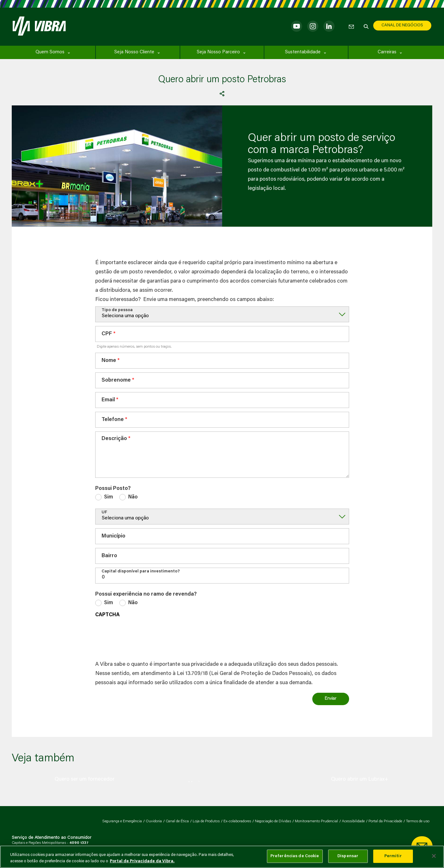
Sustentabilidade (303, 52)
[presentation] (143, 638)
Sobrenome (116, 381)
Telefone (113, 420)
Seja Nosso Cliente (134, 52)
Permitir (393, 856)
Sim (109, 497)
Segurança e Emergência (122, 821)
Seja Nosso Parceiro (218, 52)
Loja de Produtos (206, 821)
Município (113, 536)
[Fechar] (434, 856)
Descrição (114, 439)
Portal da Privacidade (385, 821)
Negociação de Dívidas (273, 821)
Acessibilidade (353, 821)
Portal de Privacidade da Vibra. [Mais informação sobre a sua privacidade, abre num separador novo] (142, 861)
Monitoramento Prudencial (316, 821)
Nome (109, 361)
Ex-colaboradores (237, 821)
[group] (85, 779)
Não (133, 497)
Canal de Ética (177, 821)
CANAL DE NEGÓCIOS (402, 25)
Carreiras (387, 52)
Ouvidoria (154, 821)
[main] (222, 857)
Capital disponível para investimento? (141, 571)
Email (108, 400)
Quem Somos (50, 52)
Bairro (109, 556)
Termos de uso (418, 821)
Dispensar (348, 856)
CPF (107, 334)
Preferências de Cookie (295, 856)
